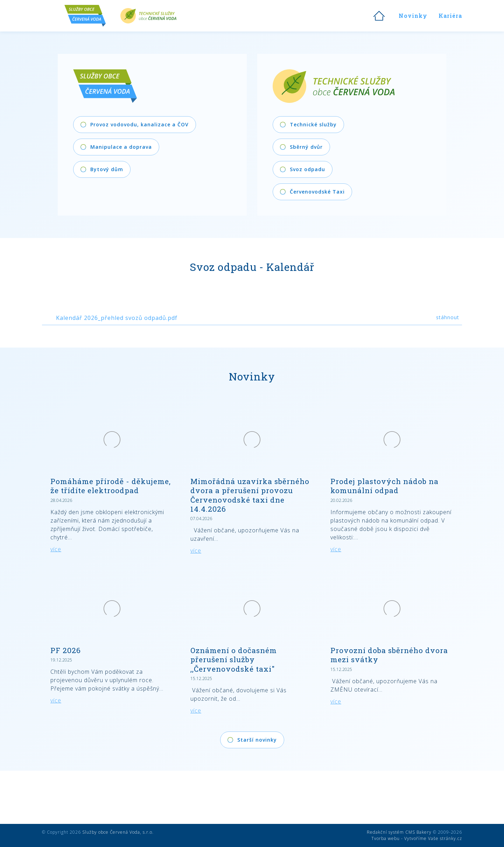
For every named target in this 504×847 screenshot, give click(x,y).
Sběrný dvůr (306, 147)
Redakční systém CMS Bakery (399, 832)
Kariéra (450, 16)
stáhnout (448, 317)
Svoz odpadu (307, 169)
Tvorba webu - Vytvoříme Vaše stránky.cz (417, 838)
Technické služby (148, 16)
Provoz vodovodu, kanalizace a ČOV (139, 124)
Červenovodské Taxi (317, 192)
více (56, 549)
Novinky (413, 16)
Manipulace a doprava (121, 147)
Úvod (379, 16)
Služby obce (92, 16)
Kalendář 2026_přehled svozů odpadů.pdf (117, 318)
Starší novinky (257, 740)
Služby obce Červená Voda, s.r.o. (118, 832)
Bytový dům (107, 169)
